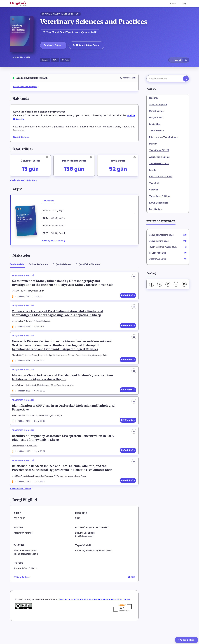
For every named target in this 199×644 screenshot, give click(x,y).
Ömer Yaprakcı (19, 460)
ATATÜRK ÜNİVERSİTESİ (66, 14)
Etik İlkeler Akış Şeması (161, 176)
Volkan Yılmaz (33, 427)
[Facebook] (152, 284)
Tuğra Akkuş (33, 460)
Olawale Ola (18, 361)
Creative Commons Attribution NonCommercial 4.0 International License (94, 617)
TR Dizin (65, 60)
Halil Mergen (70, 492)
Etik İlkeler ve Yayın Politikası (164, 137)
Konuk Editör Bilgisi (159, 203)
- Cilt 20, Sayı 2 (54, 225)
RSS (131, 595)
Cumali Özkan (40, 292)
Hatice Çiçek (32, 394)
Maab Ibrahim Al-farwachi (24, 325)
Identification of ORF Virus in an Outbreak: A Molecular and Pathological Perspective (56, 419)
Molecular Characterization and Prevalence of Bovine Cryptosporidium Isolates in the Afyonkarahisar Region (64, 386)
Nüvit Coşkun (19, 427)
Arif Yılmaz (60, 492)
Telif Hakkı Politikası (159, 163)
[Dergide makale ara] (168, 79)
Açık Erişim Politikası (160, 157)
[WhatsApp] (160, 284)
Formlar (153, 170)
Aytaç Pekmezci (47, 492)
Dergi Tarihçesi (22, 595)
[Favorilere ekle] (133, 278)
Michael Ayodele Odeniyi (65, 361)
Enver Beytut (58, 427)
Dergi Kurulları (156, 118)
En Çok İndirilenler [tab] (62, 264)
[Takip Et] (176, 60)
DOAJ (55, 60)
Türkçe (174, 4)
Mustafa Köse (70, 394)
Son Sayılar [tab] (48, 201)
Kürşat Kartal (57, 394)
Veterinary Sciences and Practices (94, 22)
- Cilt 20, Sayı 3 (54, 218)
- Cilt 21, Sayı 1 (54, 210)
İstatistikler (155, 124)
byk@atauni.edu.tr (84, 554)
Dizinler (153, 144)
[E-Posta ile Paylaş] (184, 284)
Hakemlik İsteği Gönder (86, 45)
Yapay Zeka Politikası (160, 196)
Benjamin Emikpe (47, 361)
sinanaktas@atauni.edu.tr (26, 571)
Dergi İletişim (156, 209)
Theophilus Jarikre (85, 361)
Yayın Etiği (154, 183)
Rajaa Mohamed (44, 325)
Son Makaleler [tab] (17, 264)
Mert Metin (18, 492)
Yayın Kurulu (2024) (159, 150)
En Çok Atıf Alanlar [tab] (39, 264)
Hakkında (154, 98)
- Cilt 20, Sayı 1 (54, 233)
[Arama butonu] (186, 79)
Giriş (184, 4)
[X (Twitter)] (168, 284)
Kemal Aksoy (82, 492)
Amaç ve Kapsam (158, 104)
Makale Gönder (53, 45)
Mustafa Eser (19, 394)
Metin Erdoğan (45, 394)
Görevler (154, 190)
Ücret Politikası (157, 111)
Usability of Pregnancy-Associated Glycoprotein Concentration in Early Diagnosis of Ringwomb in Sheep (64, 452)
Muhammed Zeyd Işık (22, 292)
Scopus (45, 60)
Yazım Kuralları (157, 131)
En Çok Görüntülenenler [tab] (88, 264)
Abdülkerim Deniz (32, 492)
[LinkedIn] (176, 284)
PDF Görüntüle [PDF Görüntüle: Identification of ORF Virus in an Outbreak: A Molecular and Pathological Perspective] (127, 431)
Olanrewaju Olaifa (101, 361)
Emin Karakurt (46, 427)
